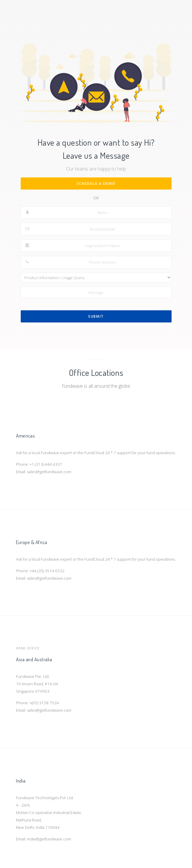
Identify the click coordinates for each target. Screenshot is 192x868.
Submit (96, 316)
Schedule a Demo (96, 183)
